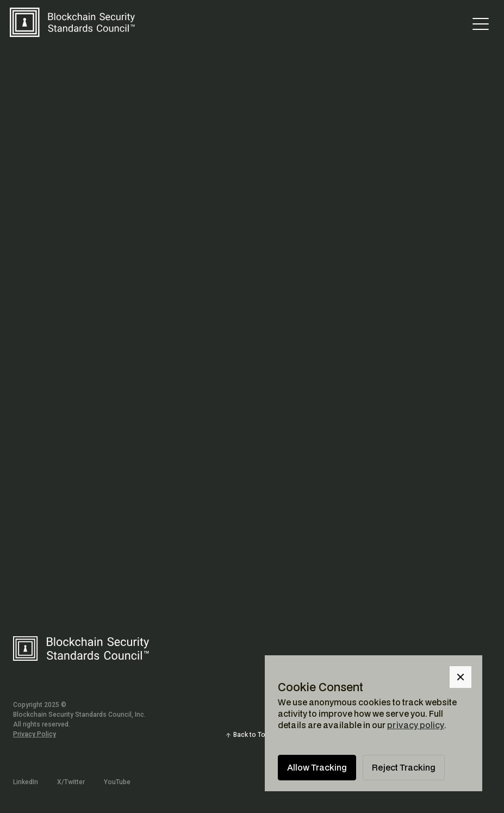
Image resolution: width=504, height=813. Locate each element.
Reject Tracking (404, 767)
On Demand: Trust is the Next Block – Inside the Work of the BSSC (198, 518)
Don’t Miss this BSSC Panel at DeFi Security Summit (159, 404)
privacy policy (416, 725)
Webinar (97, 477)
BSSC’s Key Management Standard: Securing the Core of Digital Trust (207, 290)
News (99, 134)
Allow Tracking (317, 767)
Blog (112, 249)
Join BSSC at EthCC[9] (76, 175)
